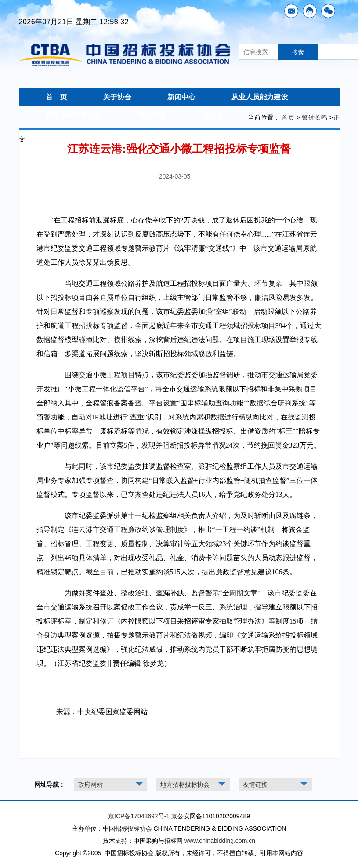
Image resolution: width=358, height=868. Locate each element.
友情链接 (255, 784)
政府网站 (90, 784)
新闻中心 (181, 97)
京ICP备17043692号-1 (139, 816)
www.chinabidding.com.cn (220, 841)
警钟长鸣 (315, 117)
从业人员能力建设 (260, 97)
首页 (288, 117)
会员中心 (216, 115)
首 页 (57, 97)
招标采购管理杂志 (74, 115)
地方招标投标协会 (185, 784)
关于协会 (117, 97)
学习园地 (152, 115)
